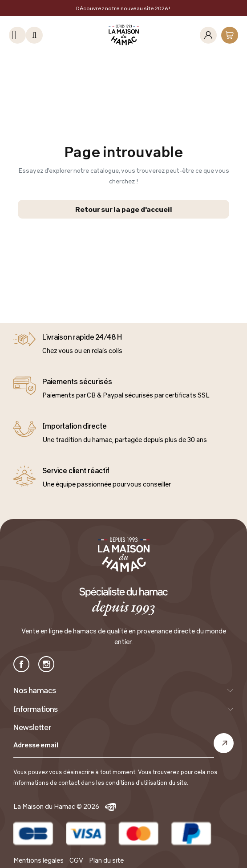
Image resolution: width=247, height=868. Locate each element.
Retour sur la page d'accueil (124, 209)
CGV (76, 860)
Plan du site (106, 860)
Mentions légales (38, 860)
